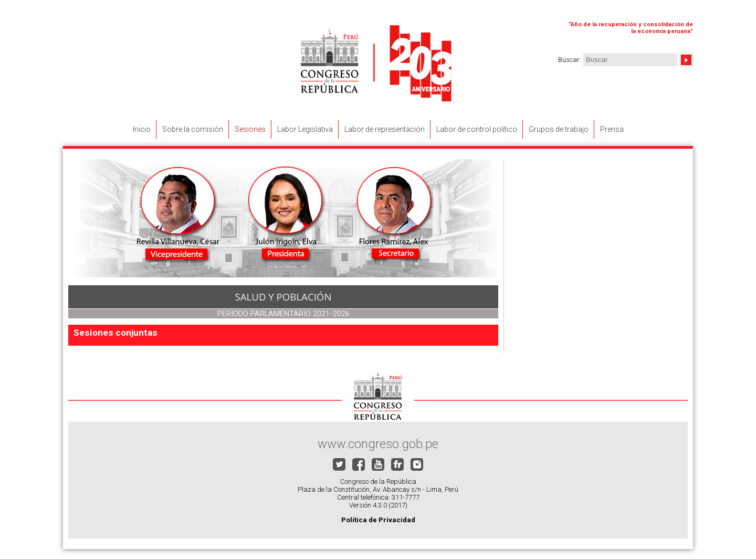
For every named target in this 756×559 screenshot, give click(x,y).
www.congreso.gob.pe (378, 444)
